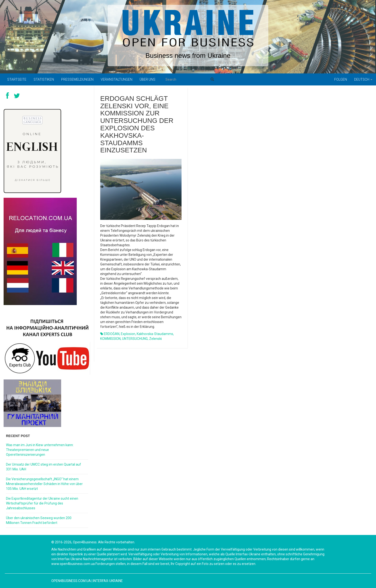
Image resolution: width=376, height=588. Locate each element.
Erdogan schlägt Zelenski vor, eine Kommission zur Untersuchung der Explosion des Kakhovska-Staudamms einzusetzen (137, 124)
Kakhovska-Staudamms (155, 334)
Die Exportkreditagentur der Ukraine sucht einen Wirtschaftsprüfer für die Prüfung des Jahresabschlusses (42, 503)
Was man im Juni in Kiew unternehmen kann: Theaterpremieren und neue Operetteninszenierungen (40, 450)
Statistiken (44, 79)
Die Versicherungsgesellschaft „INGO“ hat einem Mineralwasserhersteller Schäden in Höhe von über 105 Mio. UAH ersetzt (44, 484)
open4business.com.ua (71, 581)
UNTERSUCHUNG (135, 339)
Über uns (147, 79)
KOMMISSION (110, 339)
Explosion (128, 334)
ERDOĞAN (112, 334)
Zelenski (156, 339)
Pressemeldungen (77, 79)
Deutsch (363, 79)
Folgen (341, 79)
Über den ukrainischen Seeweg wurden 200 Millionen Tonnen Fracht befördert (39, 520)
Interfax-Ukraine (108, 581)
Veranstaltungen (117, 79)
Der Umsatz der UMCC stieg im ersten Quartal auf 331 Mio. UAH (44, 467)
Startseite (17, 79)
